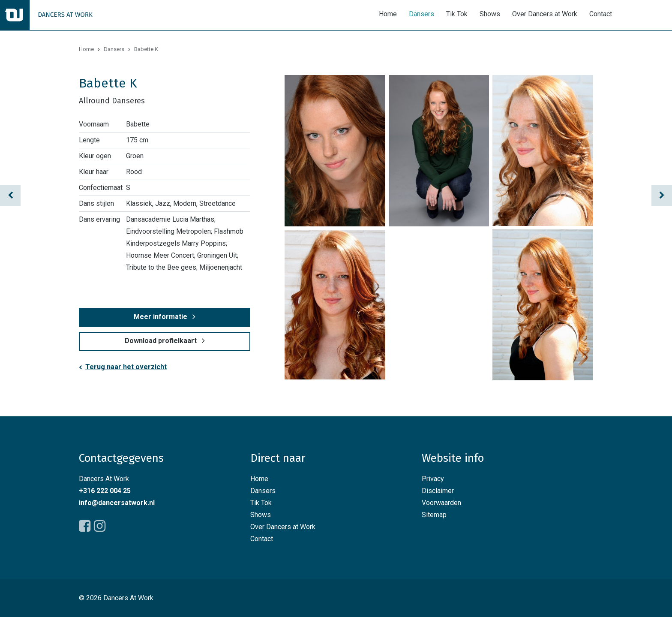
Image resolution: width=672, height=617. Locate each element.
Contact (601, 14)
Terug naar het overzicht (126, 367)
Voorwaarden (441, 503)
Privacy (433, 479)
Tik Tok (457, 14)
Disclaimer (438, 491)
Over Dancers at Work (545, 14)
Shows (490, 14)
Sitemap (434, 515)
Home (388, 14)
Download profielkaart (161, 341)
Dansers (421, 14)
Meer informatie (160, 317)
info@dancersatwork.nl (117, 503)
